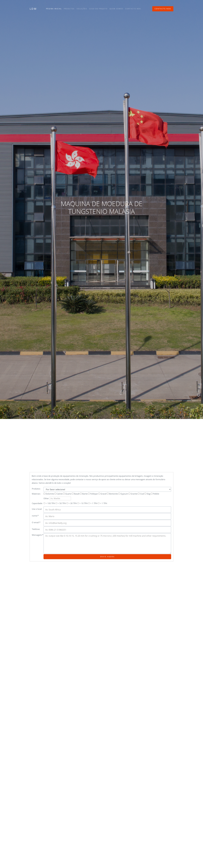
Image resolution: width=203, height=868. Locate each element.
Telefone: (36, 529)
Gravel (102, 494)
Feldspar (93, 494)
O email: (36, 522)
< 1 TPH (102, 503)
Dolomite (49, 494)
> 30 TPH (72, 503)
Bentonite (112, 494)
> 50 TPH (61, 503)
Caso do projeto (98, 9)
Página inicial (54, 9)
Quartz (67, 494)
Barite (84, 494)
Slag (147, 494)
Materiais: (36, 494)
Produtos (69, 9)
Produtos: (36, 489)
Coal (141, 494)
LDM (33, 9)
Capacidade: (37, 503)
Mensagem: (38, 535)
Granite (133, 494)
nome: (35, 516)
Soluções (82, 9)
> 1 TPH (93, 503)
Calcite (59, 494)
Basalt (76, 494)
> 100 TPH (49, 503)
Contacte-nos (133, 9)
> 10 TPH (82, 503)
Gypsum (123, 494)
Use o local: (37, 509)
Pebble (155, 494)
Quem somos (116, 9)
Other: (57, 498)
